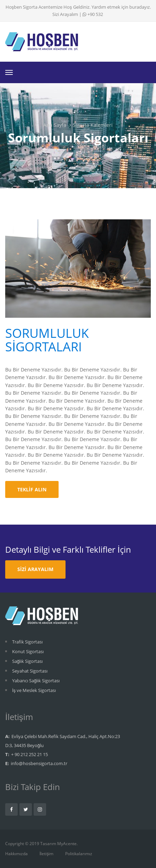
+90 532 (93, 14)
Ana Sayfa (55, 125)
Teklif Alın (32, 489)
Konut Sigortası (28, 651)
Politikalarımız (79, 854)
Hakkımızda (16, 854)
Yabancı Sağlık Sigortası (36, 681)
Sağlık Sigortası (27, 661)
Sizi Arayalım (65, 14)
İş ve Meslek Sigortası (34, 690)
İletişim (46, 854)
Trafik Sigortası (27, 642)
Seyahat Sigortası (30, 671)
